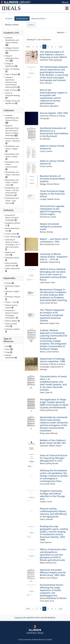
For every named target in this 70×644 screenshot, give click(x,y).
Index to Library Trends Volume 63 (52, 147)
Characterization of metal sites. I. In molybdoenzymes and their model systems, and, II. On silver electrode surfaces (54, 383)
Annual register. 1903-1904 (54, 113)
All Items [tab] (9, 19)
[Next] (56, 47)
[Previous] (33, 47)
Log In (65, 2)
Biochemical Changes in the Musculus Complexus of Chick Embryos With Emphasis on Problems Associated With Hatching (53, 295)
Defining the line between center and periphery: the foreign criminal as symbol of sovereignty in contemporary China (54, 476)
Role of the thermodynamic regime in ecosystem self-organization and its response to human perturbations (54, 97)
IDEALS (11, 8)
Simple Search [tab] (22, 19)
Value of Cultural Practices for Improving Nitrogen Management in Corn (54, 458)
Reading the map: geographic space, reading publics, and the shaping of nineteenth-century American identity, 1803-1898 (54, 533)
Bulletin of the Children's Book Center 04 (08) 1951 (53, 442)
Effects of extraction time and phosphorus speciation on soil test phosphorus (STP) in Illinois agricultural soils (53, 555)
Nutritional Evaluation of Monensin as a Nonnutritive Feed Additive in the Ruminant (54, 132)
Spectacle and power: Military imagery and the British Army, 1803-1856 (53, 572)
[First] (28, 47)
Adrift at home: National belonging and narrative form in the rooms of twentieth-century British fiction (53, 274)
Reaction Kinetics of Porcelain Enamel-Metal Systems (52, 179)
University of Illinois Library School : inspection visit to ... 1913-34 (54, 257)
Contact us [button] (19, 618)
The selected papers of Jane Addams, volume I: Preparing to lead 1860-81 (53, 54)
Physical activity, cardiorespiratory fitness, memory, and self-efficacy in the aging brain (53, 513)
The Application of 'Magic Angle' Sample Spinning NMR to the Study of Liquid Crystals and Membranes (54, 403)
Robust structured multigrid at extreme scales (51, 227)
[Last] (61, 47)
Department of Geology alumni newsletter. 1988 (52, 360)
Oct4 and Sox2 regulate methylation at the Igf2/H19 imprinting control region (52, 210)
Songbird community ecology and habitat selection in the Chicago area (52, 495)
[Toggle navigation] (67, 8)
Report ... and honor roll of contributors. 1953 (54, 240)
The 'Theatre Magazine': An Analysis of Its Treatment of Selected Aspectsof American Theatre (52, 315)
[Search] (15, 25)
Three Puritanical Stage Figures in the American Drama (52, 194)
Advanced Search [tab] (38, 19)
